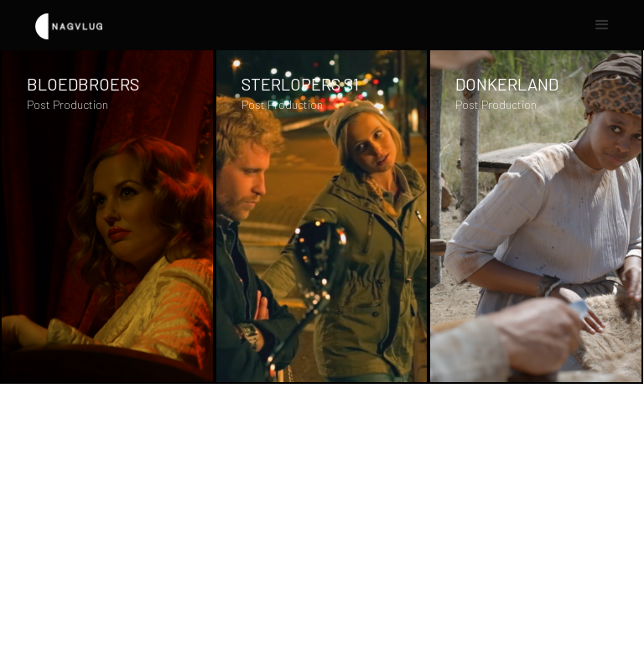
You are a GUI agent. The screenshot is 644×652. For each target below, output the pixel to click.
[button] (602, 25)
